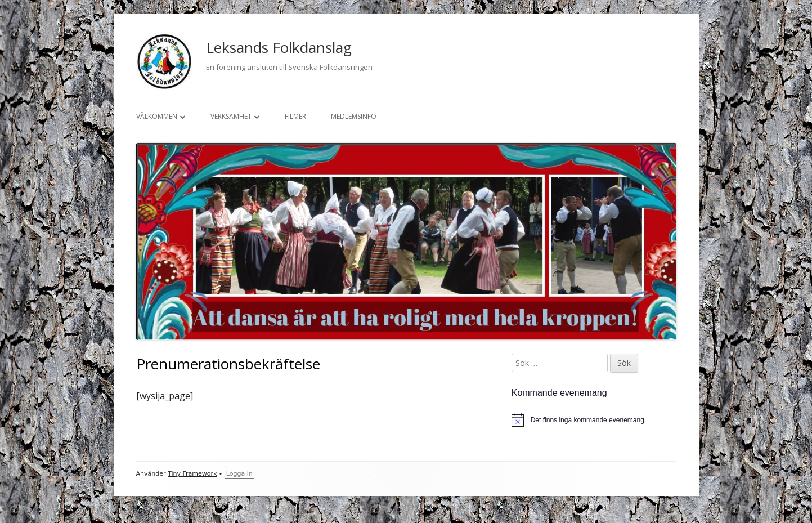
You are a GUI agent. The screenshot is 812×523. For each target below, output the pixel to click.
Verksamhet (231, 116)
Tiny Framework (192, 474)
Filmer (295, 116)
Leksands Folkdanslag (279, 47)
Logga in (239, 474)
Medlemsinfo (354, 116)
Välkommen (157, 116)
